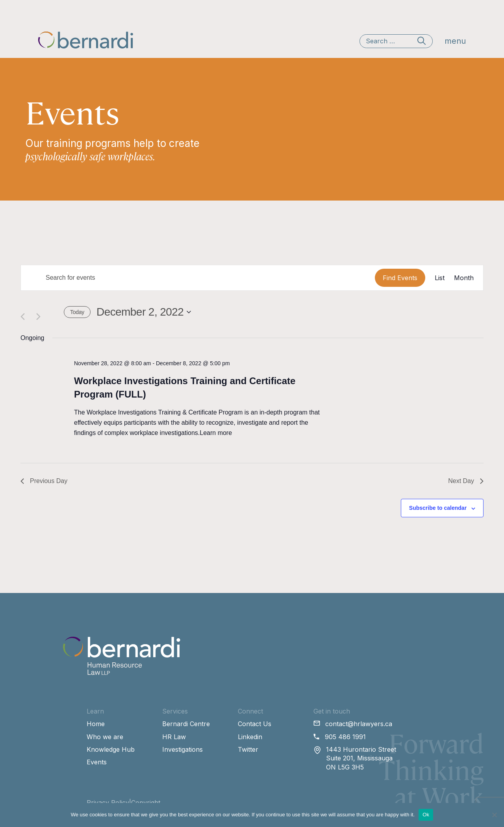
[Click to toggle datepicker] (144, 312)
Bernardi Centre (186, 724)
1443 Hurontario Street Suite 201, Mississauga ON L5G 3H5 (361, 758)
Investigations (183, 749)
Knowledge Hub (111, 749)
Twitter (248, 749)
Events (97, 762)
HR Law (174, 737)
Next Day (466, 481)
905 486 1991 (345, 737)
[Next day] (40, 312)
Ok (426, 815)
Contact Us (255, 724)
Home (96, 724)
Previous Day (44, 481)
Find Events (400, 278)
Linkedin (250, 737)
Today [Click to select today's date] (77, 312)
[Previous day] (24, 312)
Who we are (105, 737)
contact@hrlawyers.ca (359, 724)
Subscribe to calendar (438, 508)
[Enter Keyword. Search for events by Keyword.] (198, 278)
